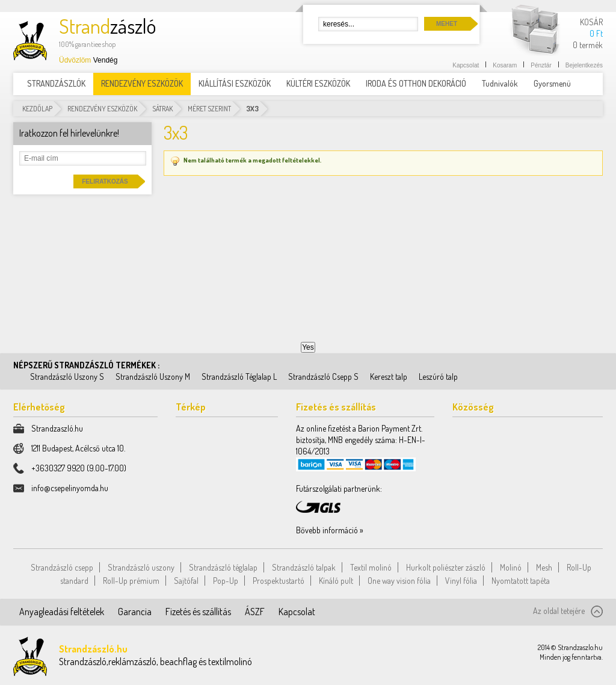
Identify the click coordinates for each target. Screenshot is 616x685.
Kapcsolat (466, 65)
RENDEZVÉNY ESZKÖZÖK (102, 109)
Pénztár (541, 65)
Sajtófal (186, 581)
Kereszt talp (389, 377)
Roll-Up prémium (131, 581)
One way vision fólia (399, 581)
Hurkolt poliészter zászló (446, 567)
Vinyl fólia (461, 581)
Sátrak (162, 109)
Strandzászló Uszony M (153, 377)
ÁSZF (255, 612)
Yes (308, 347)
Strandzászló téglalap (223, 567)
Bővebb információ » (330, 530)
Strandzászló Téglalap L (239, 377)
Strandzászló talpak (304, 567)
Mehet (447, 24)
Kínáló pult (336, 581)
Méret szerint (209, 109)
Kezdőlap (37, 109)
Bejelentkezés (584, 65)
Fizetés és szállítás (198, 612)
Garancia (135, 612)
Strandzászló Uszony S (67, 377)
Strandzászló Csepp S (323, 377)
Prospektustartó (279, 581)
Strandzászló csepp (62, 567)
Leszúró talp (438, 377)
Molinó (511, 567)
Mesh (544, 567)
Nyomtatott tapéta (521, 581)
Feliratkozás (105, 181)
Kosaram (505, 65)
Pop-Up (226, 581)
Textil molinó (371, 567)
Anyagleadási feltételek (62, 612)
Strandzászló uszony (141, 567)
